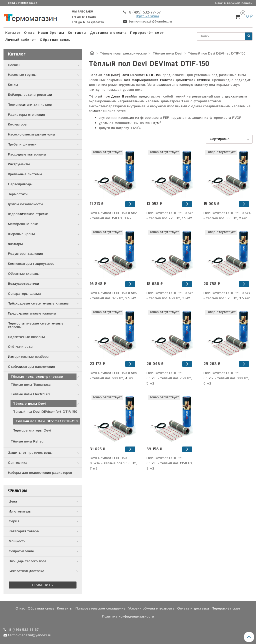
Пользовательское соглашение (100, 608)
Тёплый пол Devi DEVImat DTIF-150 (47, 421)
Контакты (77, 33)
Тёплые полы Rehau (27, 441)
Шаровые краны (21, 234)
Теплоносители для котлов (30, 105)
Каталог (13, 33)
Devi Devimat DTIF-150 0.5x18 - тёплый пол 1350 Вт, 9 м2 (170, 463)
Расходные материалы (27, 154)
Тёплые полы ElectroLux (30, 394)
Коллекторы (18, 124)
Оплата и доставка (193, 608)
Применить (43, 585)
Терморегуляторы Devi (32, 430)
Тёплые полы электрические (123, 53)
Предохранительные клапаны (32, 313)
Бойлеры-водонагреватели (30, 95)
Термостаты (18, 194)
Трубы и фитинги (22, 144)
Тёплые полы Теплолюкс (30, 385)
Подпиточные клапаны (26, 337)
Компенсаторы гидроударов (31, 264)
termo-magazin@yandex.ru (150, 21)
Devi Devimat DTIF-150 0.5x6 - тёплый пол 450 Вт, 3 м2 (170, 296)
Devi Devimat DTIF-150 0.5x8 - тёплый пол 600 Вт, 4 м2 (113, 376)
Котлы (13, 85)
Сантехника (18, 463)
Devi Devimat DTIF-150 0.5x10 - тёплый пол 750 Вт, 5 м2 (169, 378)
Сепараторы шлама (24, 294)
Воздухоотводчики (23, 284)
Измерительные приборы (29, 357)
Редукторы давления (25, 254)
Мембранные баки (23, 224)
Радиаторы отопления (26, 115)
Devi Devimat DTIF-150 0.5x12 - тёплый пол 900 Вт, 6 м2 (226, 378)
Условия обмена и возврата (151, 608)
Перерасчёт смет (147, 33)
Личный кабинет (21, 40)
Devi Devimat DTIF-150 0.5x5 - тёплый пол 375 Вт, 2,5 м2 (113, 296)
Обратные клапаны (24, 274)
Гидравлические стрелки (28, 214)
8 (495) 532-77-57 (144, 12)
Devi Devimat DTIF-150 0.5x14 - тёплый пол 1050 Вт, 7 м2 (113, 463)
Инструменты (19, 164)
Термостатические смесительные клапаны (36, 325)
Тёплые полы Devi (167, 53)
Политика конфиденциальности (128, 616)
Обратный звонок (147, 16)
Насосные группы (22, 75)
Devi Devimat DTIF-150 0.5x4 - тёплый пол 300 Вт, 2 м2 (227, 216)
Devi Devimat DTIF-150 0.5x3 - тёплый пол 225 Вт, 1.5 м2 (170, 216)
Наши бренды (51, 33)
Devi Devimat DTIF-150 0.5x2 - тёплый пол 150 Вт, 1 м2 (113, 216)
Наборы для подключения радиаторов (40, 473)
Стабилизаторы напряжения (31, 367)
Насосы (14, 65)
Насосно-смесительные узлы (31, 134)
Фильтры (15, 244)
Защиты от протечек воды (30, 453)
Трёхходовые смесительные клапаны (39, 303)
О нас (29, 33)
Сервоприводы (20, 184)
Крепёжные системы (25, 174)
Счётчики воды (21, 347)
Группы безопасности (25, 204)
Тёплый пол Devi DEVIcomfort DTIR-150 (45, 412)
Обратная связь (55, 40)
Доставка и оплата (108, 33)
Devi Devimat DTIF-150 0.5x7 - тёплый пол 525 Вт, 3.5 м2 (227, 296)
